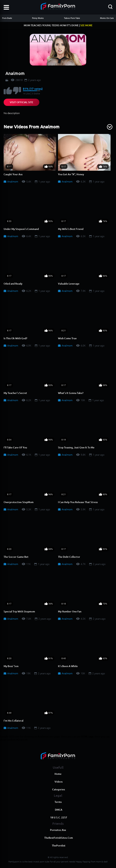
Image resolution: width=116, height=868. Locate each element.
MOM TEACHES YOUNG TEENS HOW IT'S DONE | (58, 25)
